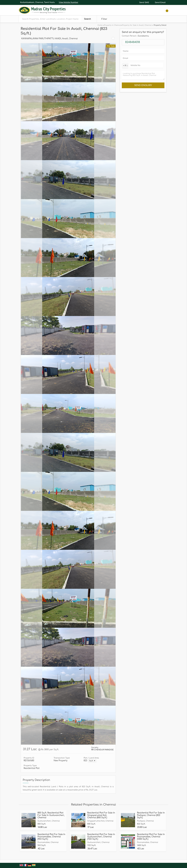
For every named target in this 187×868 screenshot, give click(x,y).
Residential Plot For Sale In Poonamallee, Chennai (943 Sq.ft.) (51, 837)
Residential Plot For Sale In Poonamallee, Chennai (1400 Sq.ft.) (151, 837)
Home (100, 25)
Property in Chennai (113, 25)
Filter (104, 19)
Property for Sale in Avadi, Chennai (137, 25)
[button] (68, 2)
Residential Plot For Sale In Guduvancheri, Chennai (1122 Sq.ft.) (101, 837)
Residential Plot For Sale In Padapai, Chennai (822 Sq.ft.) (151, 815)
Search (87, 19)
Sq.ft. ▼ (92, 761)
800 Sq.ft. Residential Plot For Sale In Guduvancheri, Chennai (51, 815)
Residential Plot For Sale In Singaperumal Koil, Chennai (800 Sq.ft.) (101, 815)
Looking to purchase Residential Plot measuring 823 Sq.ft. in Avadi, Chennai (143, 75)
